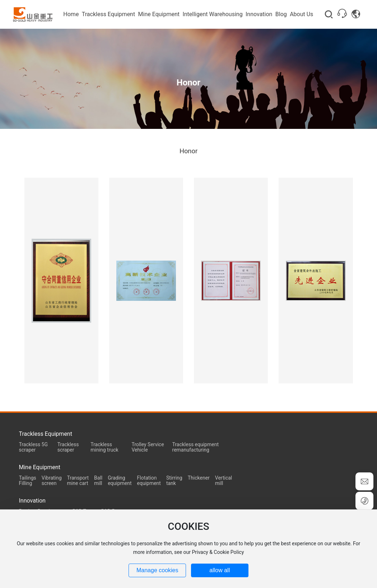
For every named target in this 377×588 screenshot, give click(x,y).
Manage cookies (157, 570)
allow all (220, 570)
